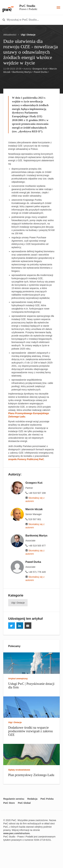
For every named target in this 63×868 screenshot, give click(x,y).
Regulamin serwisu (14, 799)
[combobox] (25, 20)
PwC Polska (47, 799)
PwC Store (9, 803)
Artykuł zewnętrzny (18, 679)
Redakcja (32, 799)
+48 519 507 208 (36, 493)
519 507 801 (33, 519)
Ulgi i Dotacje (28, 35)
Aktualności (10, 35)
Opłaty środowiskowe (19, 770)
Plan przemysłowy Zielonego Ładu (31, 775)
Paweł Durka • (41, 72)
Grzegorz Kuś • (41, 69)
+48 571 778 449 (36, 572)
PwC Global (24, 803)
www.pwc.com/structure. (17, 833)
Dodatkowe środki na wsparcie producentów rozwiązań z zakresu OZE (31, 731)
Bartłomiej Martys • (23, 72)
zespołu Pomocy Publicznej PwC (26, 459)
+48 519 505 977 (36, 546)
